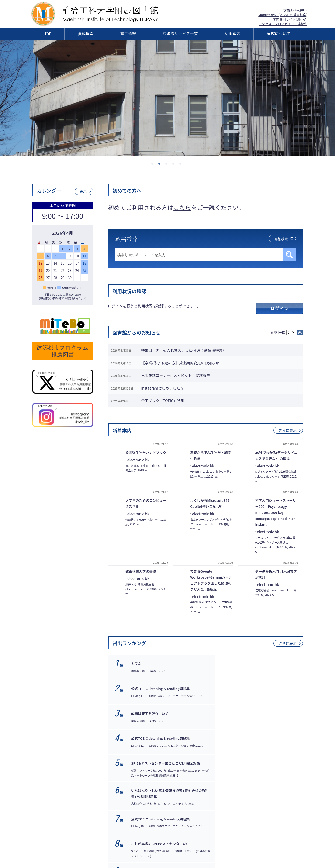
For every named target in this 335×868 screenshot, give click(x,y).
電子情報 (128, 34)
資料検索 (86, 34)
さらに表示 (287, 436)
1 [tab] (154, 165)
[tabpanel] (167, 98)
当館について (279, 34)
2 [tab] (161, 165)
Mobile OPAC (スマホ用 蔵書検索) (283, 15)
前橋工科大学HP (295, 10)
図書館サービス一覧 (180, 34)
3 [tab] (168, 165)
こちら (182, 207)
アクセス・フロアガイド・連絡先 (283, 24)
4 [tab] (175, 165)
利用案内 (232, 34)
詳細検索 (279, 239)
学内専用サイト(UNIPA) (290, 19)
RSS (300, 333)
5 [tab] (182, 165)
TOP (48, 34)
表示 (83, 192)
